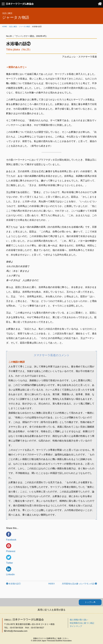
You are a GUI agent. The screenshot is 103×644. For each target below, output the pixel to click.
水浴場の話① (15, 584)
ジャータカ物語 (24, 26)
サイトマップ (76, 626)
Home (5, 26)
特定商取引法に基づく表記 (82, 623)
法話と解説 (13, 26)
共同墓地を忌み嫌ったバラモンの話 (78, 584)
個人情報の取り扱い (79, 620)
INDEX (51, 584)
